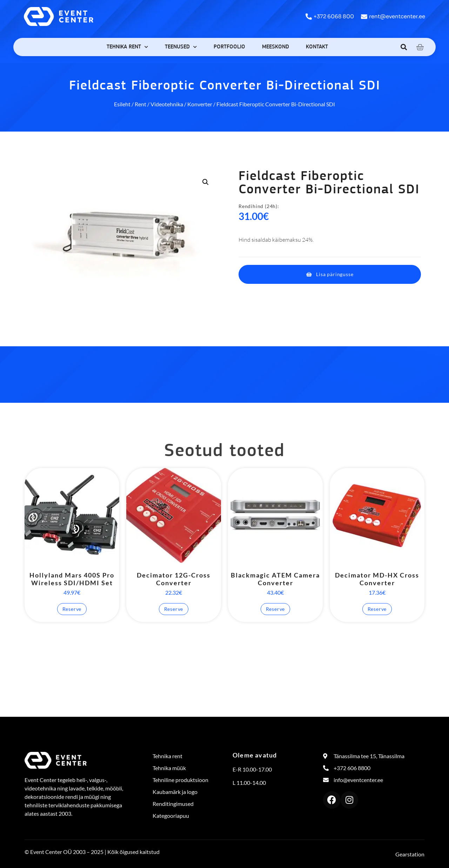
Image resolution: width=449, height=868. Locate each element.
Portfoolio (229, 47)
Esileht (122, 104)
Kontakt (317, 47)
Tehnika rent (127, 47)
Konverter (200, 104)
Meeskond (276, 47)
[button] (404, 47)
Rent (140, 104)
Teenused (181, 47)
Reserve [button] (72, 609)
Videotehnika (167, 104)
